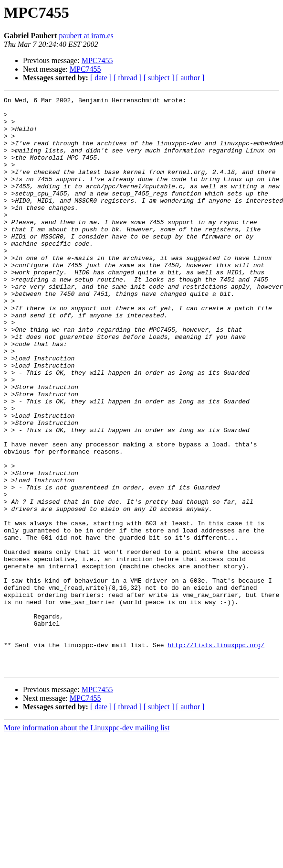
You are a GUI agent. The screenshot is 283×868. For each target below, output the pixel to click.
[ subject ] (159, 78)
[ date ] (101, 78)
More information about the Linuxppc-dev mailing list (87, 842)
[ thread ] (128, 78)
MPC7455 (97, 60)
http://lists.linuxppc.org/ (216, 755)
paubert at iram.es (86, 36)
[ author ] (190, 78)
